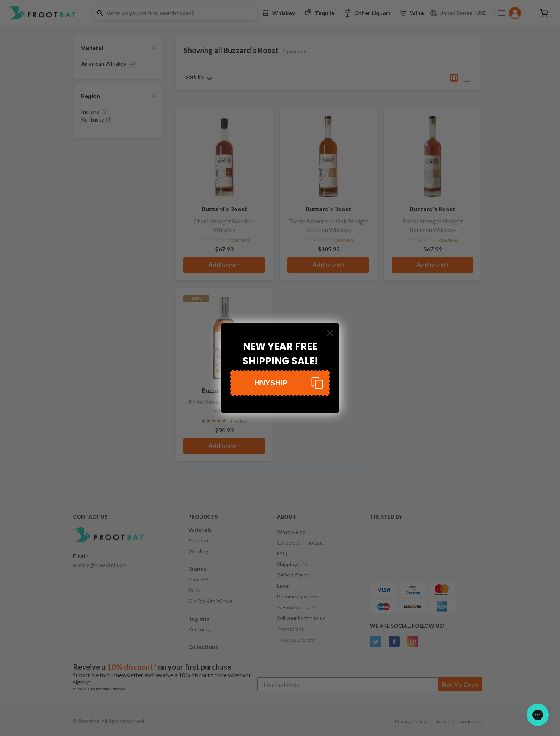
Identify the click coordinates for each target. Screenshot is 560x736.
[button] (280, 383)
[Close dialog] (330, 333)
